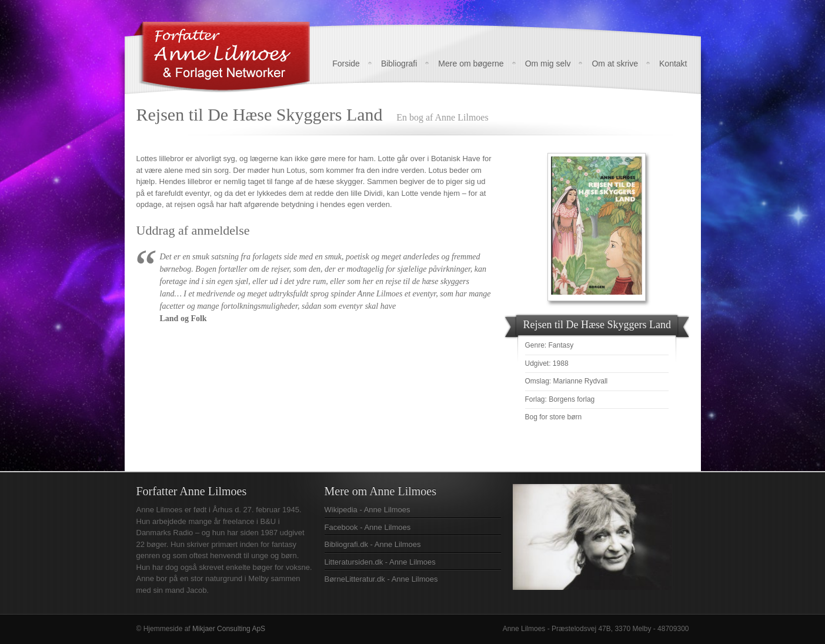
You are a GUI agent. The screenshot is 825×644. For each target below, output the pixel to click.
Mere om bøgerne (471, 64)
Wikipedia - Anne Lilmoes (368, 510)
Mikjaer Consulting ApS (229, 629)
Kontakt (673, 64)
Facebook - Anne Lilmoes (368, 527)
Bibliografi (399, 64)
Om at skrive (615, 64)
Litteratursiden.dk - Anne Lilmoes (380, 562)
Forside (346, 64)
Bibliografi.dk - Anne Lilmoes (373, 544)
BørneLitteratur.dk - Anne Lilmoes (381, 579)
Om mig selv (548, 64)
